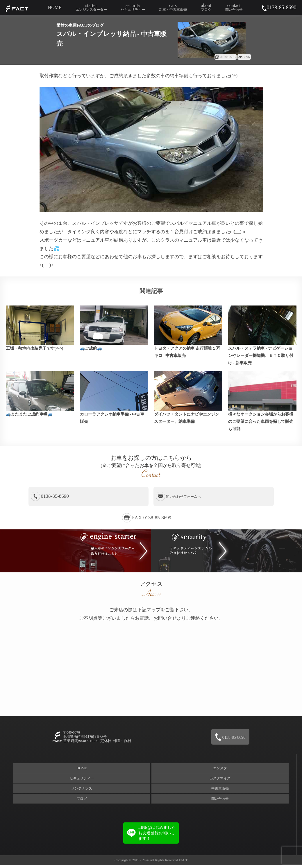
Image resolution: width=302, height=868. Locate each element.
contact (234, 8)
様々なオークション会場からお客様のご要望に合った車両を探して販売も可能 (261, 424)
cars (173, 8)
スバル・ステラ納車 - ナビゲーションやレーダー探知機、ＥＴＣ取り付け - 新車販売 (261, 357)
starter (92, 8)
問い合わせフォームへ (183, 499)
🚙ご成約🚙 (91, 350)
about (206, 8)
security (133, 8)
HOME (56, 8)
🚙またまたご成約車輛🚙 (29, 417)
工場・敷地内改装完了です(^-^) (35, 350)
